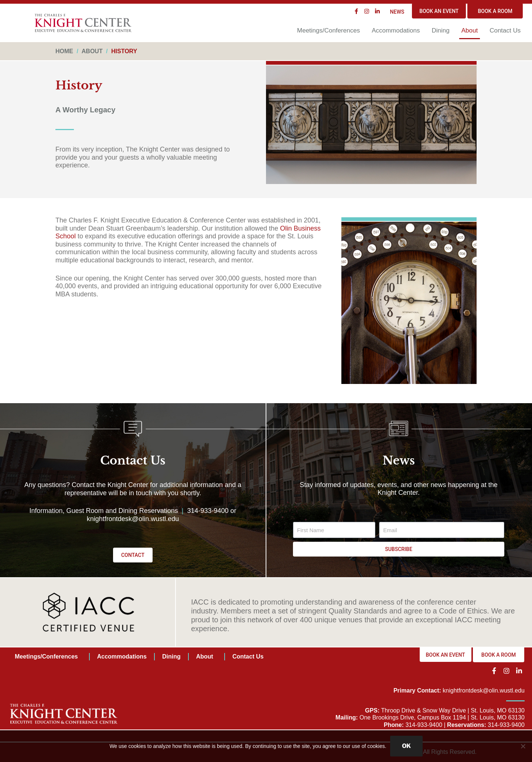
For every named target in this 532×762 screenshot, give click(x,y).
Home (64, 51)
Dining (441, 30)
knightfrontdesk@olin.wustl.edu (133, 519)
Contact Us (505, 30)
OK (406, 746)
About (470, 30)
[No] (523, 746)
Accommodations (396, 30)
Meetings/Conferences (328, 30)
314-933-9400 (208, 511)
